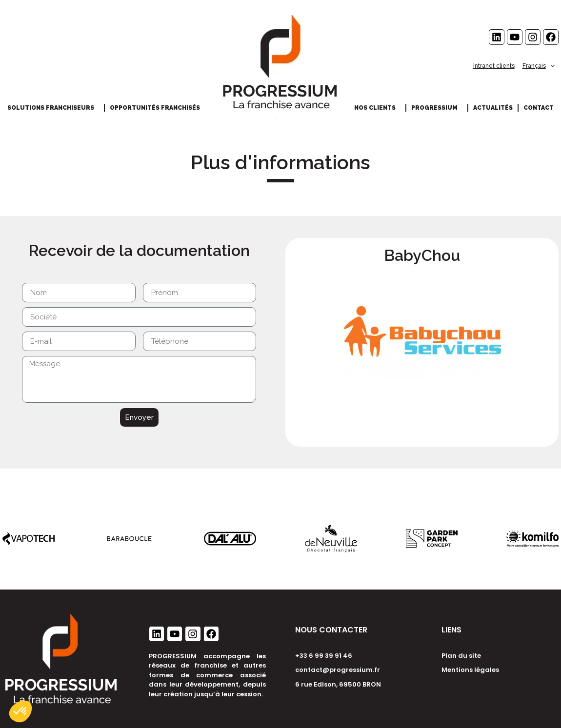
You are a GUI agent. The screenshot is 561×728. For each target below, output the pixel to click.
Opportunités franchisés (157, 108)
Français (539, 66)
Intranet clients (494, 66)
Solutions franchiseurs (53, 108)
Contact (539, 108)
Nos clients (377, 108)
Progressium (437, 108)
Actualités (493, 108)
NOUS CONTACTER (331, 630)
